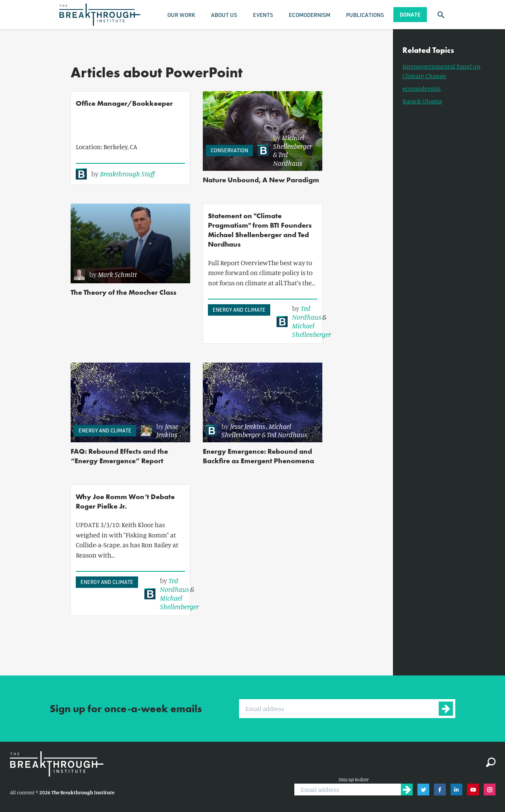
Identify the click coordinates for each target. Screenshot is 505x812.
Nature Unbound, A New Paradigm (261, 180)
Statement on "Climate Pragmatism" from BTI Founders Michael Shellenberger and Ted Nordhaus (260, 230)
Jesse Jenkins (167, 430)
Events (263, 15)
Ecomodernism (310, 15)
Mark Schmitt (117, 274)
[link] (115, 174)
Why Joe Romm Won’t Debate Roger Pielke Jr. (125, 501)
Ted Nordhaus (288, 159)
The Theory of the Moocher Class (123, 292)
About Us (224, 15)
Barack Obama (422, 101)
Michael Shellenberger (293, 142)
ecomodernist (422, 88)
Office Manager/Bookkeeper (124, 103)
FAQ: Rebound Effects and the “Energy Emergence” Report (119, 456)
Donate (410, 14)
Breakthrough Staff (127, 174)
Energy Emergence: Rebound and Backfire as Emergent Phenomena (258, 456)
